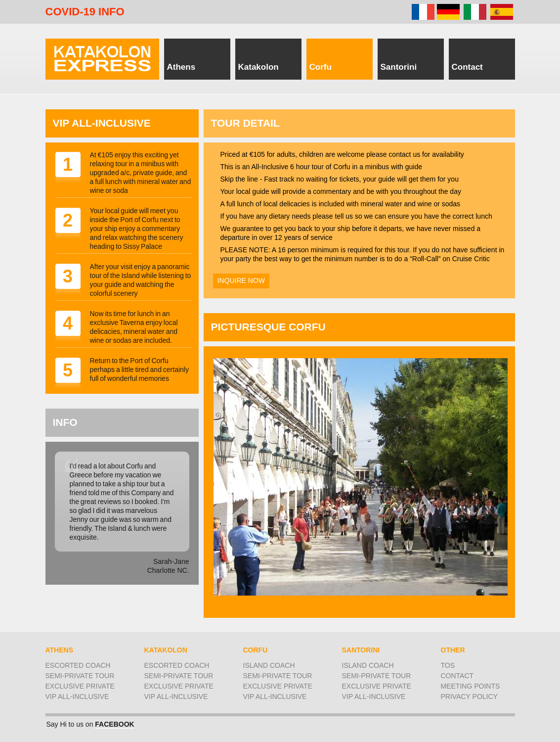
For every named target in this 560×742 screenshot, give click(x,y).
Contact (457, 676)
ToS (448, 665)
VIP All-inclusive (176, 696)
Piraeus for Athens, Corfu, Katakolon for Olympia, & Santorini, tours (102, 59)
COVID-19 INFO (85, 12)
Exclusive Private (80, 686)
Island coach (269, 665)
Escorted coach (78, 665)
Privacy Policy (469, 696)
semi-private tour (80, 676)
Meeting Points (471, 686)
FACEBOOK (114, 724)
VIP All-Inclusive (77, 696)
